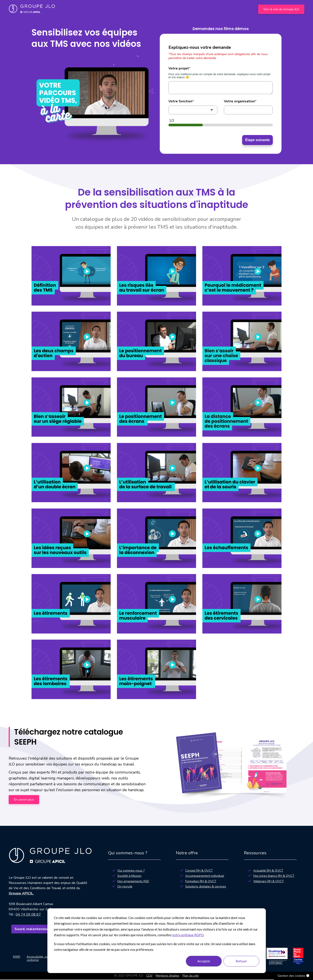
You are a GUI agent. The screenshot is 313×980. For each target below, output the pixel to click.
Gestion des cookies (293, 976)
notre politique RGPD (188, 935)
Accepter (204, 961)
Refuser (241, 961)
